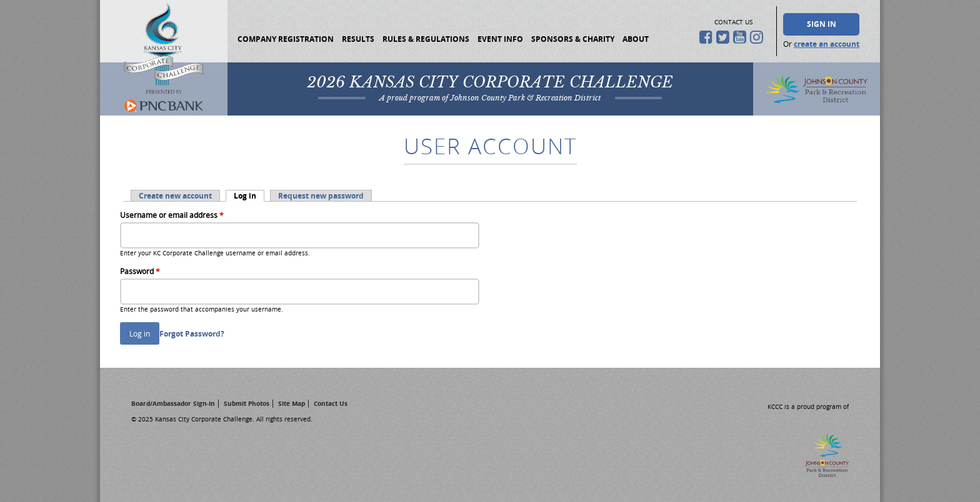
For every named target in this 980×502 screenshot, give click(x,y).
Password (140, 271)
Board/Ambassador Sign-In (173, 403)
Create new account (175, 196)
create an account (827, 44)
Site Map (292, 403)
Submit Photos (247, 403)
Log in (249, 196)
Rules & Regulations (426, 39)
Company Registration (286, 39)
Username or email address (172, 215)
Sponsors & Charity (573, 39)
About (636, 39)
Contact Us (331, 403)
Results (358, 39)
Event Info (500, 39)
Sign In (822, 24)
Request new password (321, 196)
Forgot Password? (192, 334)
